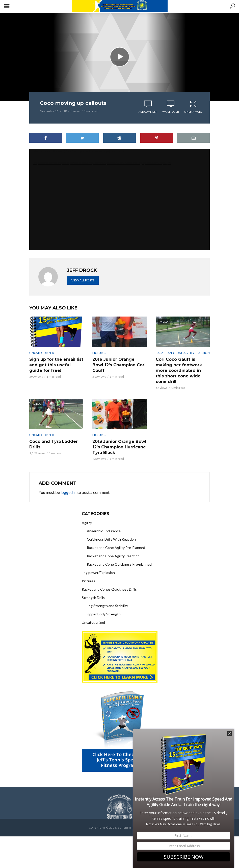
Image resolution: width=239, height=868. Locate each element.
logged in (69, 492)
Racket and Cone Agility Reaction (183, 353)
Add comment (148, 112)
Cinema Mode (193, 107)
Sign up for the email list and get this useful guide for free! (56, 365)
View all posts (83, 280)
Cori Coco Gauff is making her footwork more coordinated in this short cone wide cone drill (179, 370)
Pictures (99, 353)
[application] (119, 200)
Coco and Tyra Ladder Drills (54, 444)
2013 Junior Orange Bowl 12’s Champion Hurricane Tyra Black (119, 447)
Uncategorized (42, 353)
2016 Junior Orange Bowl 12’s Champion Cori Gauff (119, 365)
